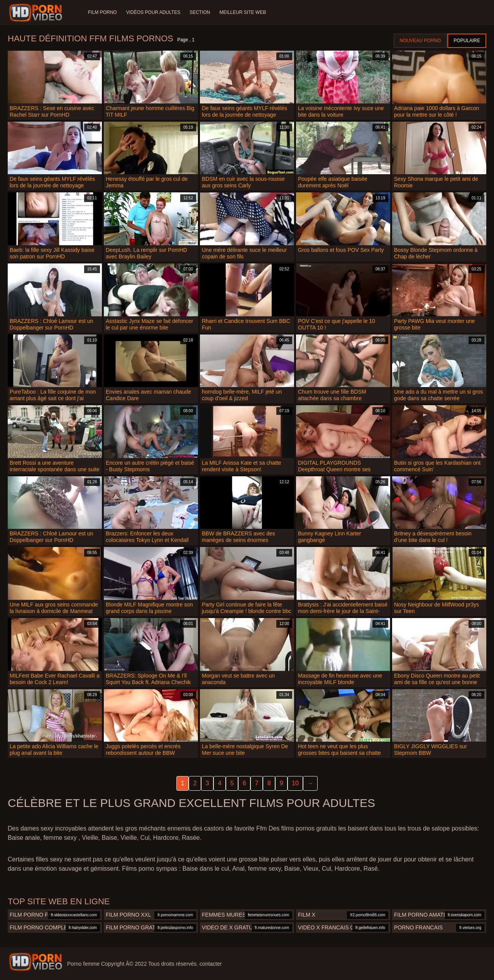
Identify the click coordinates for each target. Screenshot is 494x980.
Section (200, 12)
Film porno (102, 12)
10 (295, 783)
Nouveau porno (420, 41)
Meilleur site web (243, 12)
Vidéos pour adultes (153, 12)
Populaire (467, 41)
